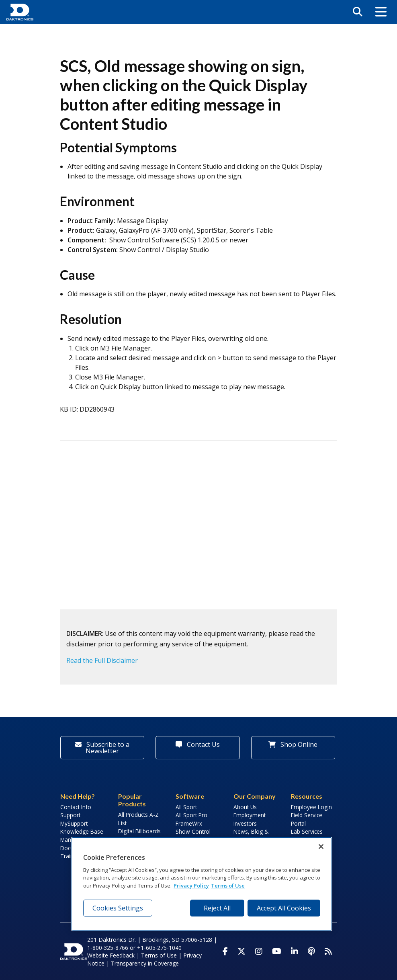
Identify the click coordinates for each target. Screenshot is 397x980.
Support (70, 815)
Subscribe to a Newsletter (102, 748)
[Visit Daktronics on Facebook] (225, 951)
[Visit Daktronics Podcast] (311, 951)
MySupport (74, 823)
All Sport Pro (191, 815)
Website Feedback (111, 955)
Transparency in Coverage (145, 963)
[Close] (321, 847)
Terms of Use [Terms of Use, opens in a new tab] (228, 886)
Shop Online (293, 744)
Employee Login (311, 807)
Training (71, 856)
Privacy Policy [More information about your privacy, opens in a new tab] (191, 886)
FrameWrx (189, 823)
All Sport (186, 807)
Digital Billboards (139, 831)
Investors (245, 823)
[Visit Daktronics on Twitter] (241, 951)
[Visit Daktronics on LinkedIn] (295, 951)
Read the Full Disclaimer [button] (102, 660)
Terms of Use (159, 955)
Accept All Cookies (284, 908)
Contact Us (198, 744)
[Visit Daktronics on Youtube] (277, 951)
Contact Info (76, 807)
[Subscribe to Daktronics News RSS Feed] (328, 951)
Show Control (193, 831)
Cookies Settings (118, 908)
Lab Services (307, 831)
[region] (202, 884)
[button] (381, 12)
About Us (245, 807)
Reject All (217, 908)
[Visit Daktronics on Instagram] (259, 951)
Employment (250, 815)
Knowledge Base (82, 831)
